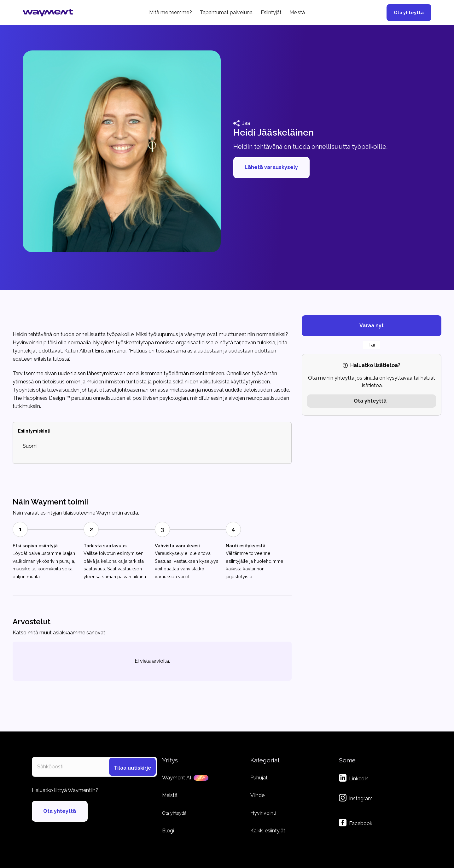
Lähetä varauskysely (271, 167)
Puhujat (259, 778)
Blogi (168, 831)
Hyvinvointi (263, 813)
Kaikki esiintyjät (268, 831)
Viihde (257, 795)
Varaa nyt (372, 326)
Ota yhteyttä (409, 12)
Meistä (297, 12)
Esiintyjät (271, 12)
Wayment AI (177, 778)
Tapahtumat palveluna (226, 12)
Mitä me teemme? (171, 12)
